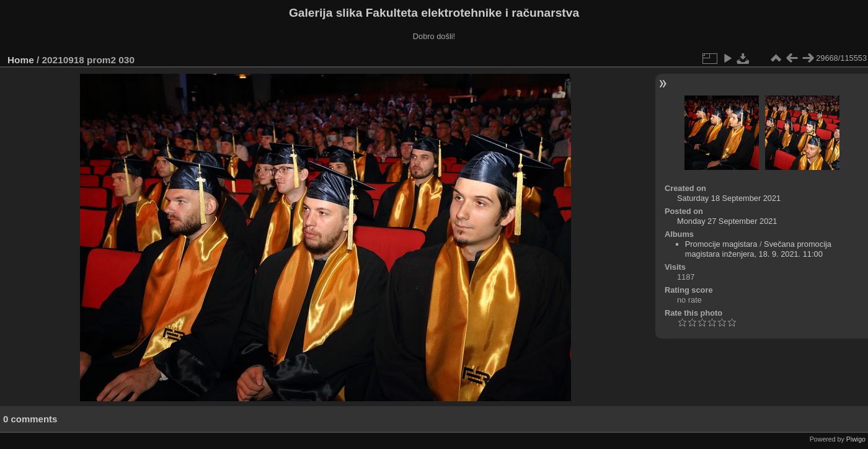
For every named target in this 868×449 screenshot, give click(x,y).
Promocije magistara (721, 244)
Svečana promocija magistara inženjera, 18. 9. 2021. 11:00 (758, 249)
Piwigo (856, 439)
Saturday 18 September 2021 (729, 198)
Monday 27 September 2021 (727, 221)
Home (21, 60)
